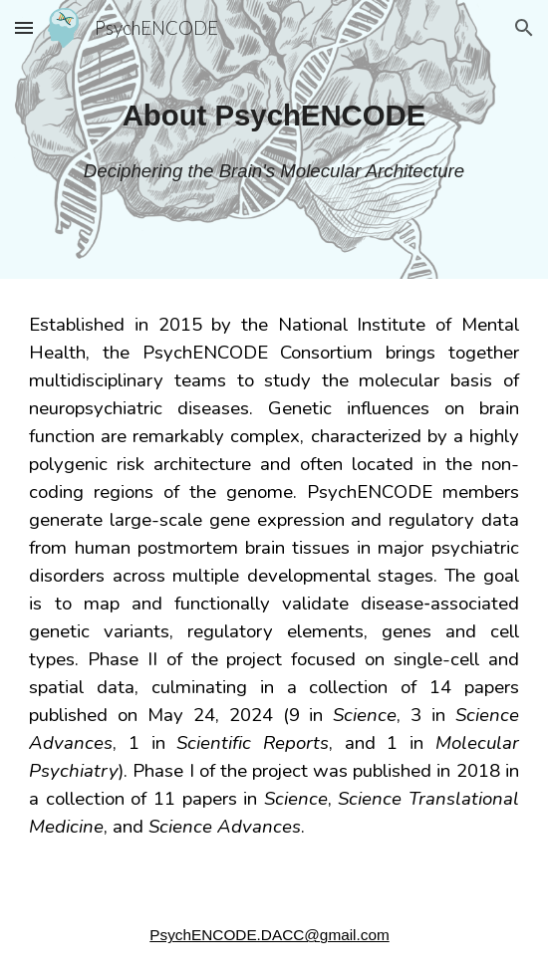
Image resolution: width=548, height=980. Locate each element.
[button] (24, 27)
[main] (274, 115)
